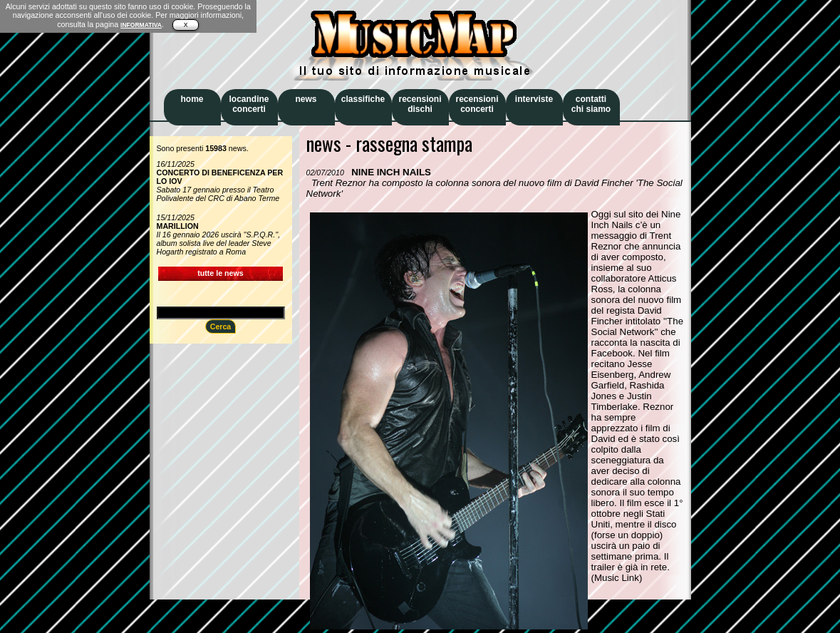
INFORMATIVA (141, 25)
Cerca (221, 326)
